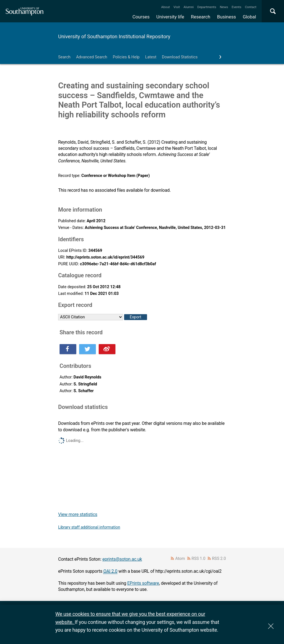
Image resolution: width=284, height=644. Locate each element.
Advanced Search (92, 57)
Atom (180, 559)
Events (237, 7)
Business (227, 17)
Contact (251, 7)
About (166, 7)
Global (249, 17)
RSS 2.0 (219, 559)
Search (64, 57)
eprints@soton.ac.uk (122, 559)
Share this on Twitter (87, 349)
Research (201, 17)
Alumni (188, 7)
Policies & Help (126, 57)
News (224, 7)
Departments (207, 7)
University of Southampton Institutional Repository (114, 36)
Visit (177, 7)
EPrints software (143, 583)
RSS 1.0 (198, 559)
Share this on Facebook (68, 349)
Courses (141, 17)
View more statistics (78, 514)
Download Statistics (180, 57)
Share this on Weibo (107, 349)
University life (170, 17)
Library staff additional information (89, 527)
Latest (151, 57)
